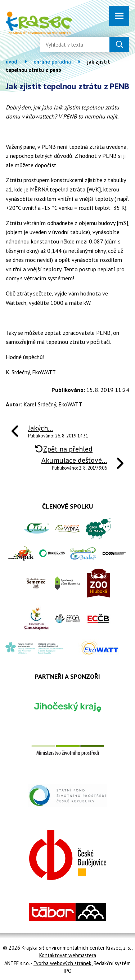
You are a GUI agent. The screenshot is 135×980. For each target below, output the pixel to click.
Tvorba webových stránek (62, 963)
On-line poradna (52, 62)
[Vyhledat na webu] (69, 44)
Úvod (12, 62)
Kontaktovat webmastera (68, 955)
